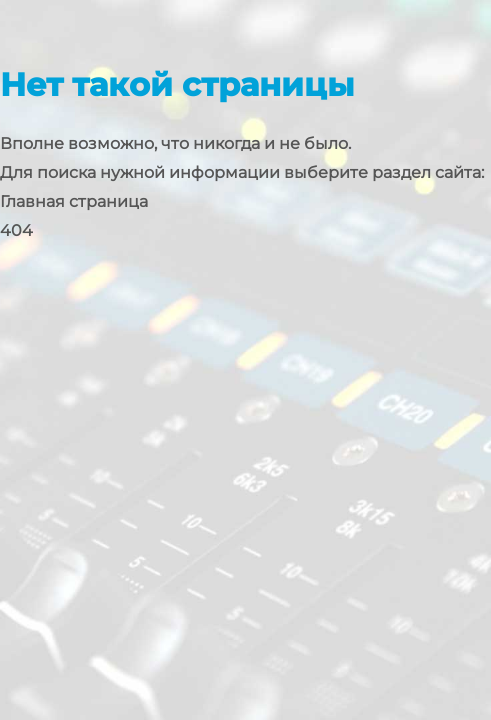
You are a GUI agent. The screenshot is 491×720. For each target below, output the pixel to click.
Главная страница (74, 201)
